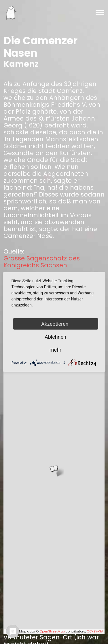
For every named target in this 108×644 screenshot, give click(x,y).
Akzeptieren (55, 324)
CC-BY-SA (95, 631)
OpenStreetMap (52, 631)
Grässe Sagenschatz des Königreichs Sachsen (42, 262)
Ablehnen (55, 337)
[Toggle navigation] (100, 13)
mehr (55, 350)
